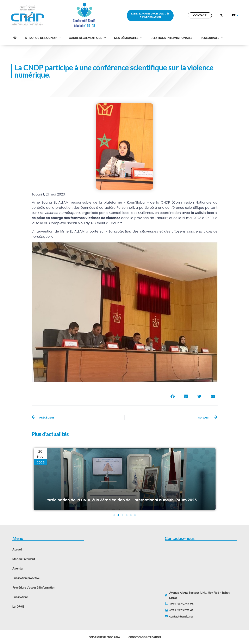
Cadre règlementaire (87, 38)
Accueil (17, 549)
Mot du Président (24, 559)
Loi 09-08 (18, 606)
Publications (20, 597)
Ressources (212, 38)
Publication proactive (26, 578)
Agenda (17, 568)
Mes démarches (128, 38)
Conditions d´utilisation (145, 637)
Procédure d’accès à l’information (34, 587)
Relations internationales (172, 38)
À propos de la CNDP (43, 38)
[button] (221, 16)
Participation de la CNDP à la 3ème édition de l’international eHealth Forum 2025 (121, 500)
